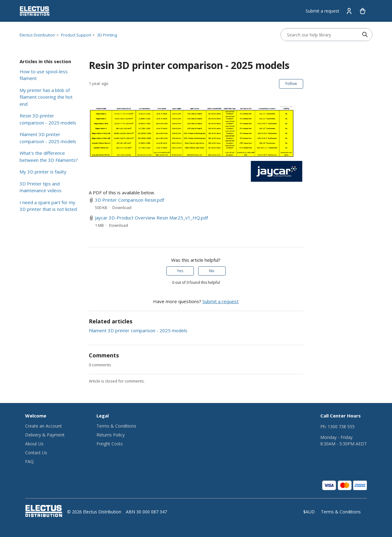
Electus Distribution (37, 35)
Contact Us (36, 453)
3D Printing (107, 35)
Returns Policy (111, 435)
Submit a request (322, 11)
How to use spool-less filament (44, 75)
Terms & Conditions (116, 426)
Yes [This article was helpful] (180, 271)
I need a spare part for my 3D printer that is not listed (48, 206)
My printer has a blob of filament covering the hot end (46, 97)
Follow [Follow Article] (291, 84)
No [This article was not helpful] (212, 271)
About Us (34, 444)
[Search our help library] (320, 35)
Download (122, 208)
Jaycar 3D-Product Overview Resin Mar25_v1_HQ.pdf (151, 218)
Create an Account (43, 426)
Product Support (76, 35)
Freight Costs (110, 444)
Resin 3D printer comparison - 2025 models (48, 119)
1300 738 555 (341, 427)
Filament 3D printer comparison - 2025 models (48, 138)
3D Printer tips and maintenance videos (41, 187)
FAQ (29, 461)
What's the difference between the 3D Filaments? (49, 156)
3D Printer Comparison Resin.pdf (130, 200)
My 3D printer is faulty (43, 172)
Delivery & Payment (45, 435)
